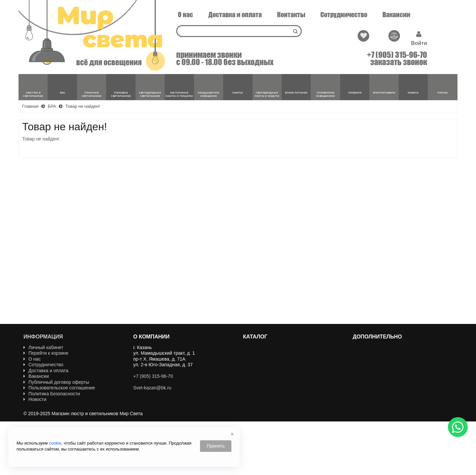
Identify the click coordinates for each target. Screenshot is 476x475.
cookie (55, 443)
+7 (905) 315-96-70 (397, 55)
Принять (216, 446)
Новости (35, 399)
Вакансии (396, 15)
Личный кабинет (43, 347)
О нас (185, 15)
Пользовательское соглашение (59, 388)
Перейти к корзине (46, 353)
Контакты (291, 15)
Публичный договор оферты (56, 382)
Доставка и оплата (235, 15)
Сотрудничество (344, 15)
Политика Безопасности (52, 394)
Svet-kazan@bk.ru (152, 388)
